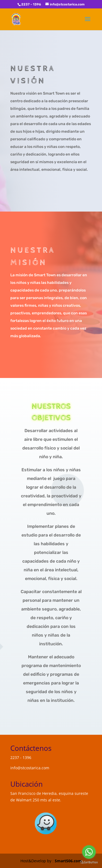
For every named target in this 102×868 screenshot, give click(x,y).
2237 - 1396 (31, 4)
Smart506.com (68, 861)
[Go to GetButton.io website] (89, 862)
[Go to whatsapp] (89, 852)
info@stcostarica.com (30, 768)
